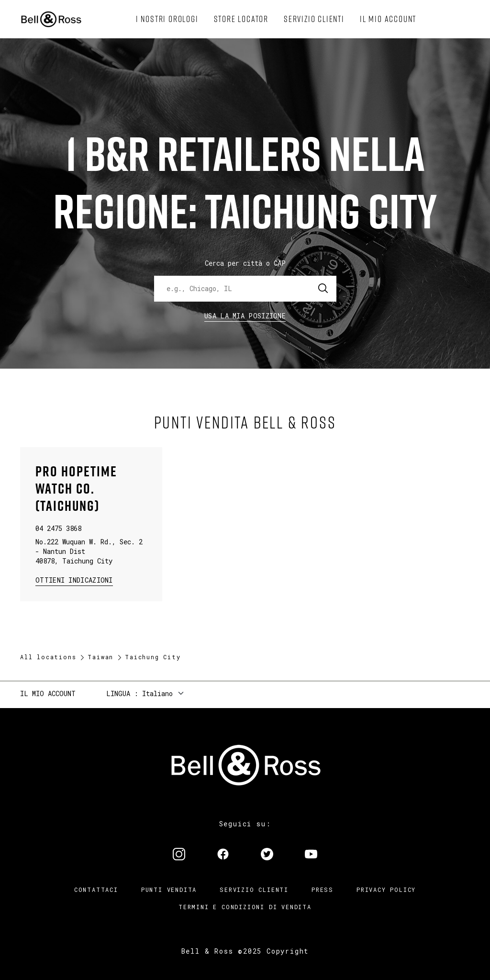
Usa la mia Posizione (245, 316)
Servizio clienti (254, 890)
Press (323, 890)
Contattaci (96, 890)
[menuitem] (167, 19)
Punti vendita (169, 890)
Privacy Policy (386, 890)
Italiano (157, 693)
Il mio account (48, 693)
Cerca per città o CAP (245, 263)
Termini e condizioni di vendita (245, 907)
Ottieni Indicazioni (74, 580)
